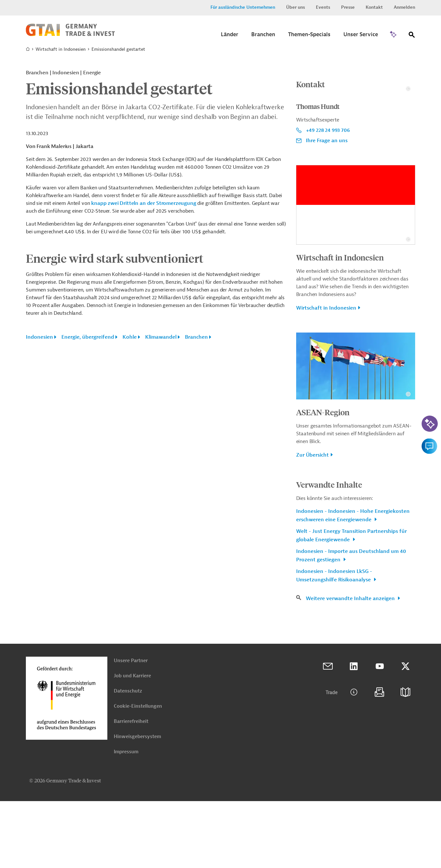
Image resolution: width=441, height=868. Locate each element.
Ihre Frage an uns (327, 207)
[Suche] (412, 36)
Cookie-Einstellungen (138, 773)
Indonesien (39, 337)
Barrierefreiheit (131, 788)
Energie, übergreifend (88, 337)
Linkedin (354, 733)
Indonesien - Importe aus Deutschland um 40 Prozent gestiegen (351, 622)
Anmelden (404, 7)
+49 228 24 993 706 (328, 197)
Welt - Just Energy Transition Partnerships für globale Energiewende (351, 602)
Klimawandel (161, 337)
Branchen (196, 337)
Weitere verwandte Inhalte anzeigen (351, 665)
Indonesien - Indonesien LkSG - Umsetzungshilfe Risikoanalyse (334, 642)
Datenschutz (128, 758)
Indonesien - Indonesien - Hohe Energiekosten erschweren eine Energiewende (353, 582)
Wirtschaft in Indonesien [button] (326, 375)
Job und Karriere (132, 743)
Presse (348, 7)
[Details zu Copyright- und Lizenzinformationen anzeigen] (408, 156)
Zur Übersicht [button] (312, 522)
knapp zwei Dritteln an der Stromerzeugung (144, 203)
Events (323, 7)
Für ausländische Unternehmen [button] (243, 7)
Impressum (126, 819)
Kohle (130, 337)
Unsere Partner (131, 728)
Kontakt (374, 7)
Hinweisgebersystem (137, 804)
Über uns (296, 7)
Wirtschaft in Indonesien (61, 49)
